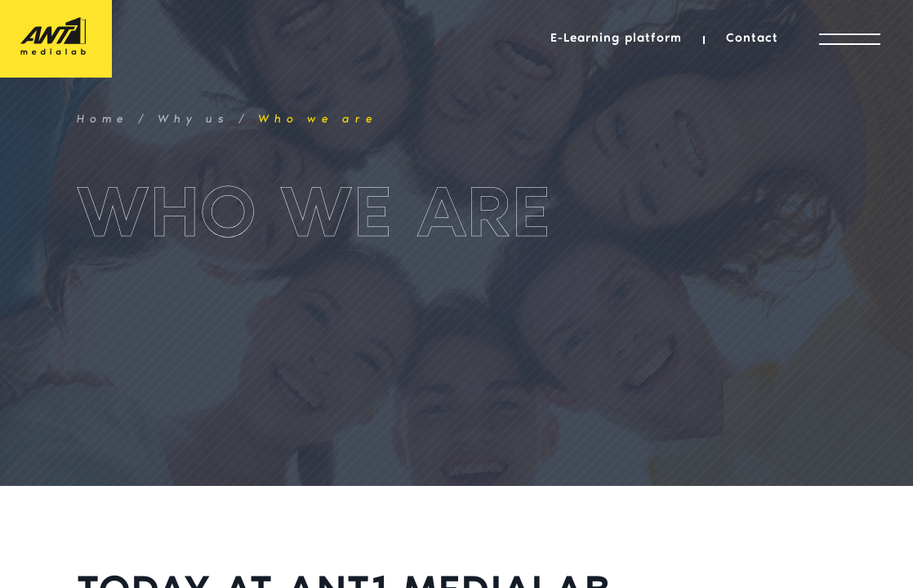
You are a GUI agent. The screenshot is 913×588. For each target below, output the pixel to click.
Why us (194, 120)
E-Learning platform (616, 39)
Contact (752, 39)
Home (103, 120)
